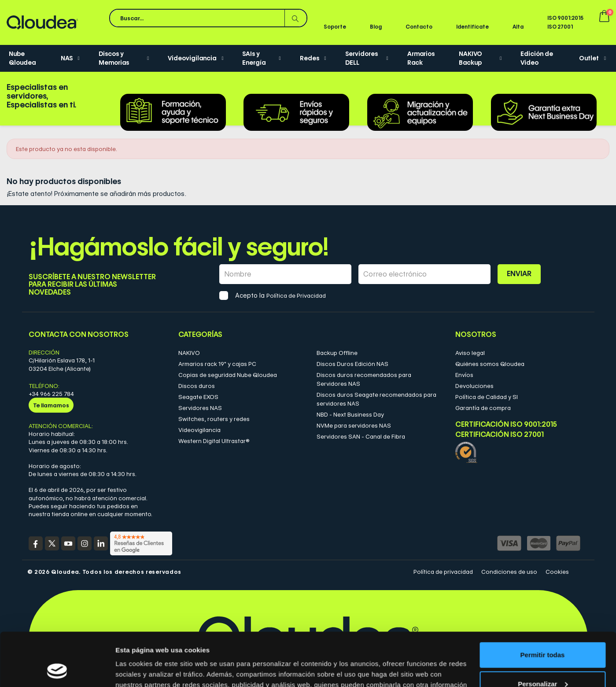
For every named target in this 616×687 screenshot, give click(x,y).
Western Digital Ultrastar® (214, 441)
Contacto (419, 27)
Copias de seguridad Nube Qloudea (228, 375)
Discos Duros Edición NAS (352, 364)
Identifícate (472, 27)
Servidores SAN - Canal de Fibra (361, 436)
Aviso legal (470, 353)
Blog (376, 27)
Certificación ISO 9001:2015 (506, 424)
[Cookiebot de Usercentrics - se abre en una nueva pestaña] (57, 670)
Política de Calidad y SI (487, 397)
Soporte (335, 27)
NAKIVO (189, 353)
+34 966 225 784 (51, 394)
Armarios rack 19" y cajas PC (217, 364)
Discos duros (197, 386)
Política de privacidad (443, 572)
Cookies (557, 572)
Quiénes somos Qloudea (490, 364)
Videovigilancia (199, 430)
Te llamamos (51, 405)
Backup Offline (337, 353)
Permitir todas (543, 605)
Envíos (464, 375)
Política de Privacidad (296, 295)
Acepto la (280, 295)
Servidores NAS (200, 408)
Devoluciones (474, 386)
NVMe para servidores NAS (354, 425)
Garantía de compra (483, 408)
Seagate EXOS (198, 397)
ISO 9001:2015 (565, 18)
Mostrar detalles (141, 670)
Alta (518, 27)
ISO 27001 (560, 27)
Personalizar (543, 633)
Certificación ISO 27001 (500, 435)
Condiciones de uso (509, 572)
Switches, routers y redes (214, 419)
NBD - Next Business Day (350, 414)
